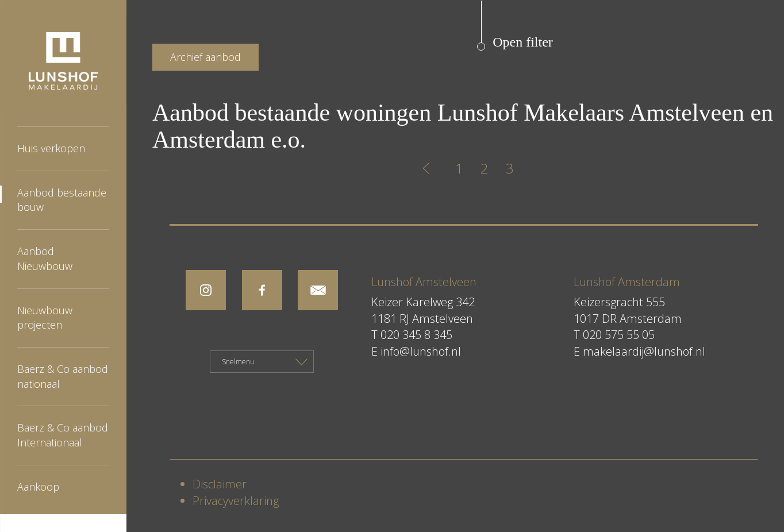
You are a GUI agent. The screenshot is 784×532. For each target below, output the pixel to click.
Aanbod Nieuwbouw (45, 259)
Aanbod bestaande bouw (62, 200)
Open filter (523, 42)
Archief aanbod (205, 57)
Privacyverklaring (236, 501)
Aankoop (38, 487)
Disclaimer (220, 484)
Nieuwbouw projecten (45, 318)
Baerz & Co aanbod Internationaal (63, 435)
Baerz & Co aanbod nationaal (63, 376)
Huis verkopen (51, 148)
